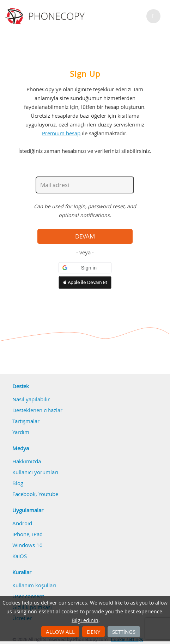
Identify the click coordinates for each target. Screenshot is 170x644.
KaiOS (20, 556)
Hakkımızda (27, 461)
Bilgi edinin (85, 620)
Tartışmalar (26, 421)
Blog (18, 483)
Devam (85, 236)
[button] (85, 268)
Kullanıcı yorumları (35, 472)
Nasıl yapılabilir (31, 399)
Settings (124, 632)
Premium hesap (61, 133)
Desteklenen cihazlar (37, 410)
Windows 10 (28, 545)
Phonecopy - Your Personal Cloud (46, 16)
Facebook (24, 494)
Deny (93, 632)
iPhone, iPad (28, 534)
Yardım (21, 432)
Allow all (60, 632)
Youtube (48, 494)
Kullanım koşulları (34, 585)
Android (22, 523)
